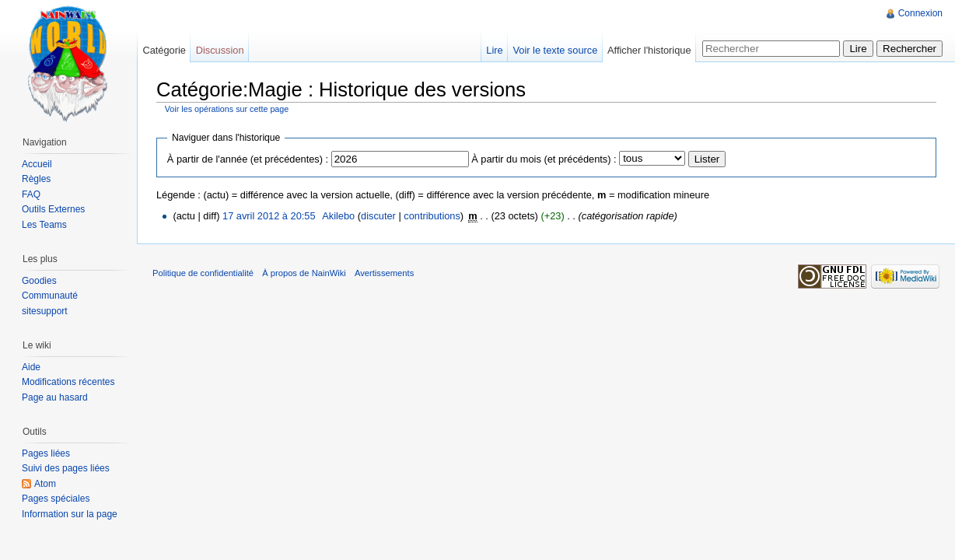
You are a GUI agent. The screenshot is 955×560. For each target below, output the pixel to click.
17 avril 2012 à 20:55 (269, 216)
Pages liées (46, 453)
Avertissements (384, 273)
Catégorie (164, 50)
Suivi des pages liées (66, 468)
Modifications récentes (68, 382)
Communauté (50, 296)
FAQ (31, 194)
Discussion (220, 50)
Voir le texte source (555, 50)
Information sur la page (70, 514)
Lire (494, 50)
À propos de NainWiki (304, 273)
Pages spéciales (56, 499)
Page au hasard (55, 397)
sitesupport (45, 311)
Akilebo (338, 216)
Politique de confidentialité (203, 273)
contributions (432, 216)
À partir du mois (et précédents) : (544, 159)
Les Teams (44, 225)
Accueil (37, 164)
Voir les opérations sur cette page (227, 109)
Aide (31, 367)
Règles (36, 179)
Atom (45, 484)
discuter (378, 216)
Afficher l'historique (649, 50)
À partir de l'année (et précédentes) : (248, 159)
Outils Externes (53, 209)
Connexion (920, 13)
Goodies (39, 281)
